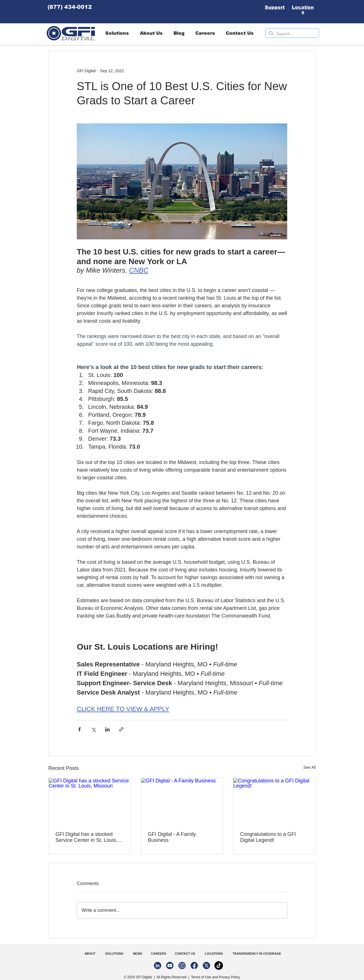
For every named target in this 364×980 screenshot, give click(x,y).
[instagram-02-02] (182, 966)
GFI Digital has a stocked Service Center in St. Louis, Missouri (86, 837)
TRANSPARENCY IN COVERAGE (257, 954)
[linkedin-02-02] (158, 966)
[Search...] (292, 34)
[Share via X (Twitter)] (93, 729)
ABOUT (90, 954)
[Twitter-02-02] (206, 966)
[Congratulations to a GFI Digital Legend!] (274, 801)
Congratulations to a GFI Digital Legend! (268, 837)
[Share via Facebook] (79, 729)
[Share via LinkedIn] (107, 729)
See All (309, 767)
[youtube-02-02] (170, 966)
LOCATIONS (214, 954)
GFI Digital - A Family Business (172, 837)
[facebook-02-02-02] (194, 966)
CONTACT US (185, 954)
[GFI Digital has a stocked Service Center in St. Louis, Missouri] (90, 801)
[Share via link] (121, 729)
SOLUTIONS (114, 954)
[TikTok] (219, 966)
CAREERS (158, 954)
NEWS (137, 954)
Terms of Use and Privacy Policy (216, 977)
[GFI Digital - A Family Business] (182, 801)
